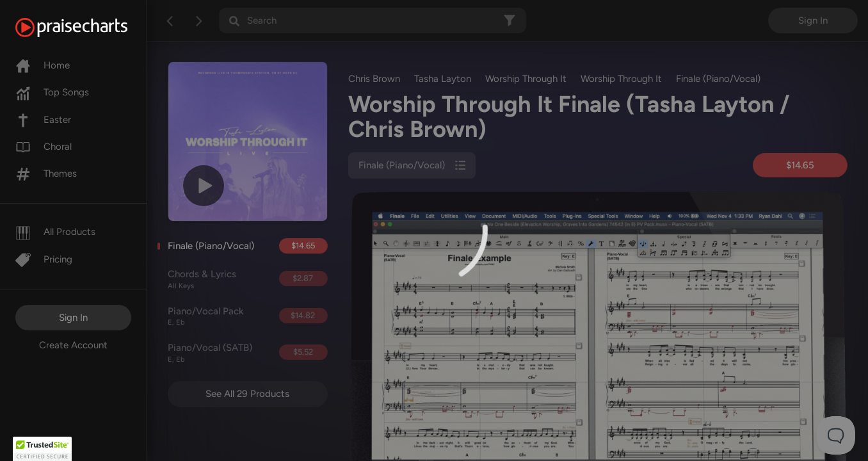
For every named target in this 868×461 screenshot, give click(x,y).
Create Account (73, 345)
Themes (46, 174)
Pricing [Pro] (44, 259)
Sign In (73, 318)
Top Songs (52, 92)
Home (43, 65)
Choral (44, 147)
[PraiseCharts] (87, 28)
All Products (55, 232)
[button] (42, 449)
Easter (43, 120)
